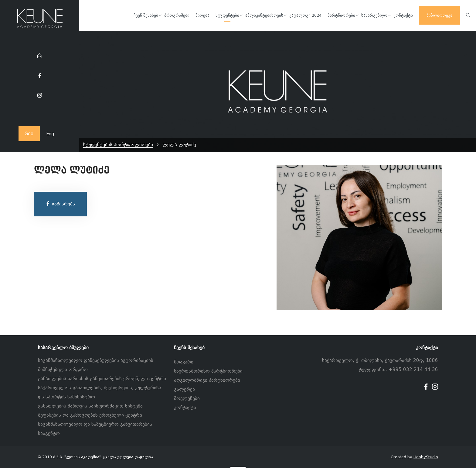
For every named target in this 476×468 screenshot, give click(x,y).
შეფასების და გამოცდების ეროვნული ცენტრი (90, 415)
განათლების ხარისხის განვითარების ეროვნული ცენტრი (102, 379)
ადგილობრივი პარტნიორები (207, 380)
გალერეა (184, 389)
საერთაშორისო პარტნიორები (208, 371)
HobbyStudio (426, 457)
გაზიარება (60, 204)
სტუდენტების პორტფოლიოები (118, 145)
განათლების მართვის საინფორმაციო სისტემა (90, 406)
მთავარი (184, 362)
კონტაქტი (185, 408)
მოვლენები (187, 398)
